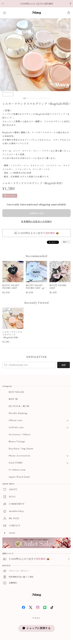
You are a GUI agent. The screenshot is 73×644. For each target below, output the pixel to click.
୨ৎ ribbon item (17, 470)
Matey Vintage (17, 441)
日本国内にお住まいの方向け (36, 221)
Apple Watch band (19, 477)
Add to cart (36, 213)
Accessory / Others (20, 434)
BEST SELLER (16, 392)
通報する (66, 242)
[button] (4, 13)
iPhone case (16, 420)
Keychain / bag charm (21, 448)
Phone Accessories (20, 456)
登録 (64, 365)
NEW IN (13, 399)
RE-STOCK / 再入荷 (19, 406)
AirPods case (16, 427)
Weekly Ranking (18, 413)
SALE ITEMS (16, 463)
